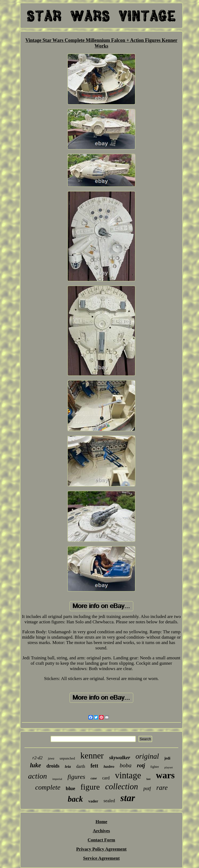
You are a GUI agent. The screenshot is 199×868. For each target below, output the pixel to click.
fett (94, 766)
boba (126, 765)
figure (90, 787)
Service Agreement (101, 858)
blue (70, 788)
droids (53, 766)
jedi (167, 758)
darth (81, 766)
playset (168, 767)
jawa (51, 758)
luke (35, 765)
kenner (92, 755)
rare (162, 788)
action (37, 776)
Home (101, 822)
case (94, 778)
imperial (57, 779)
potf (147, 789)
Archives (101, 831)
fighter (155, 767)
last (149, 779)
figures (76, 777)
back (75, 799)
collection (122, 786)
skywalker (120, 757)
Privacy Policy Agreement (101, 849)
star (128, 798)
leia (68, 766)
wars (165, 775)
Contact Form (101, 840)
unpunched (67, 758)
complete (48, 787)
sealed (109, 801)
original (147, 756)
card (106, 778)
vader (93, 801)
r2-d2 (38, 758)
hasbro (109, 767)
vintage (128, 775)
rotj (141, 765)
